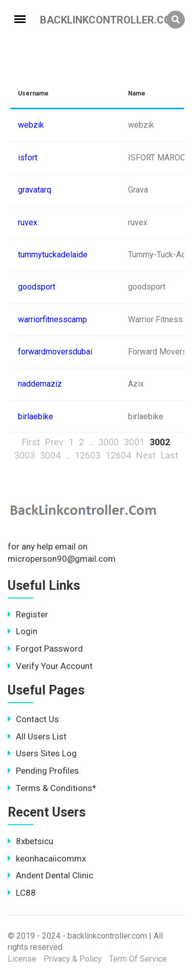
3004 (50, 455)
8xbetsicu (30, 841)
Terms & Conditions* (52, 788)
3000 (109, 442)
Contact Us (33, 719)
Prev (54, 442)
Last (169, 455)
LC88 (22, 893)
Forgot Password (45, 649)
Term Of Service (138, 959)
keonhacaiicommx (47, 858)
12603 (88, 455)
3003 (25, 455)
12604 (118, 455)
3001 (134, 442)
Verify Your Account (50, 666)
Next (146, 455)
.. (91, 442)
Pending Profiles (43, 771)
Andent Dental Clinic (50, 875)
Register (28, 614)
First (31, 442)
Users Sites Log (42, 753)
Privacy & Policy (73, 959)
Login (23, 631)
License (22, 959)
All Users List (37, 736)
